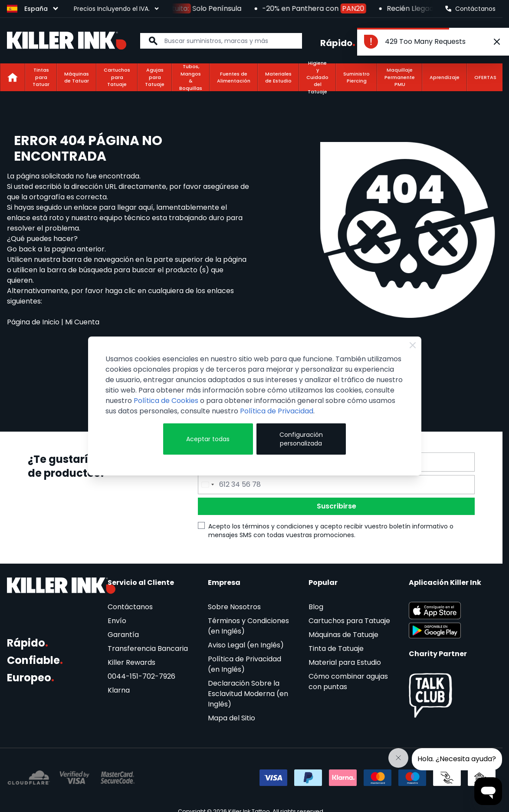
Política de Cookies (166, 401)
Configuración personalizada (301, 439)
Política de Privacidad (277, 411)
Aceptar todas (208, 439)
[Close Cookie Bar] (413, 345)
